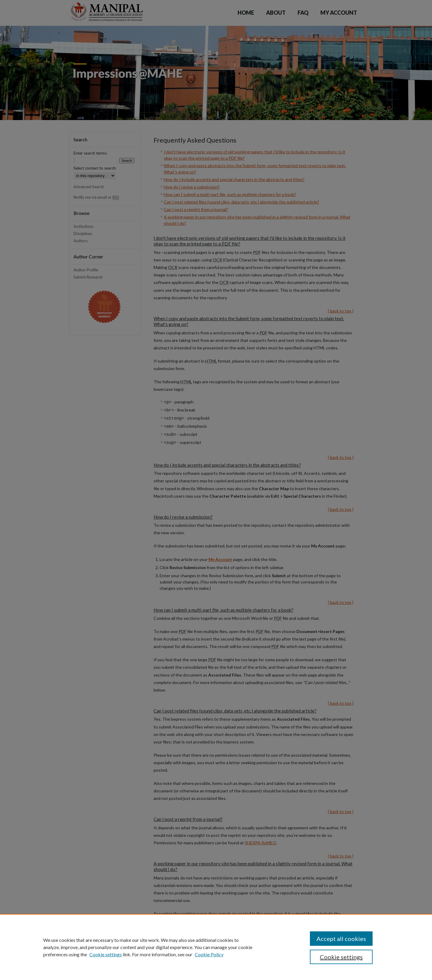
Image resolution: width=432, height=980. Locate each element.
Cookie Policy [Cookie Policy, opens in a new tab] (209, 954)
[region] (216, 947)
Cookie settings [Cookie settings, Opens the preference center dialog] (341, 957)
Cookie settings (106, 954)
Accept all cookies (341, 939)
